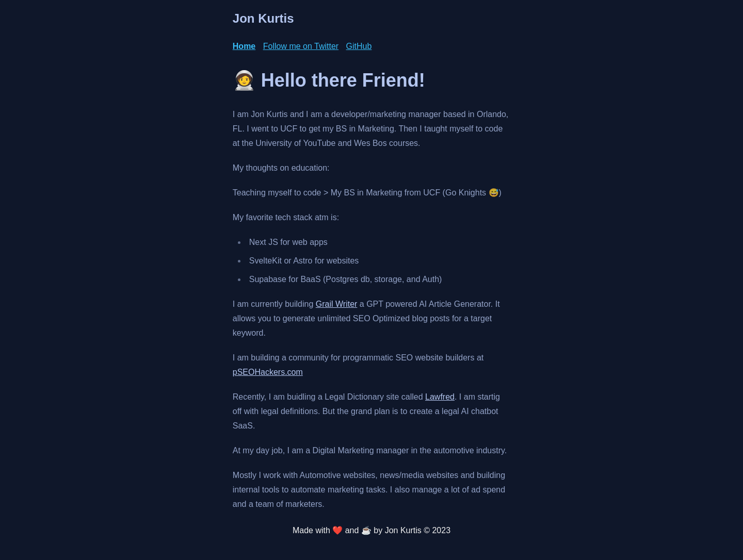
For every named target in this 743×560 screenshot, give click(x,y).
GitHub (359, 46)
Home (244, 46)
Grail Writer (337, 304)
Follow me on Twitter (301, 46)
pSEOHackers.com (268, 372)
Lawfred (440, 397)
